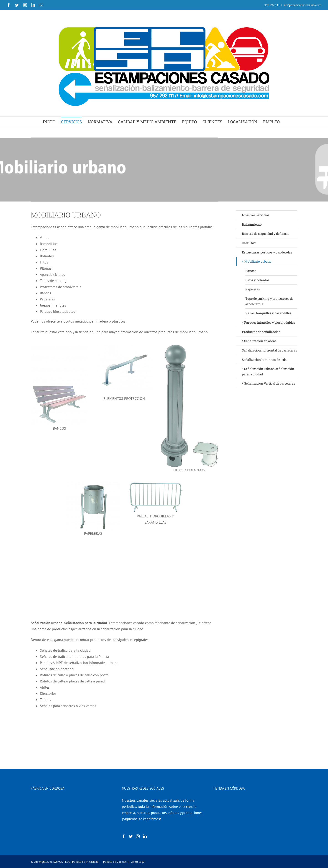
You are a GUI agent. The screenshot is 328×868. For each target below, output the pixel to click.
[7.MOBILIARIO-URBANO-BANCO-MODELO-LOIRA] (59, 346)
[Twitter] (131, 836)
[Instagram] (138, 836)
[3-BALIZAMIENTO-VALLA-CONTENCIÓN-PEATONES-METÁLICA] (155, 484)
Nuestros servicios (256, 215)
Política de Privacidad (85, 862)
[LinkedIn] (145, 836)
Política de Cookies (115, 862)
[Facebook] (124, 836)
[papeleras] (93, 484)
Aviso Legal (138, 862)
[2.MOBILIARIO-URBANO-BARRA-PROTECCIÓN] (124, 346)
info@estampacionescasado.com (302, 5)
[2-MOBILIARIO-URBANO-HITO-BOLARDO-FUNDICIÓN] (189, 346)
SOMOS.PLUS (62, 862)
